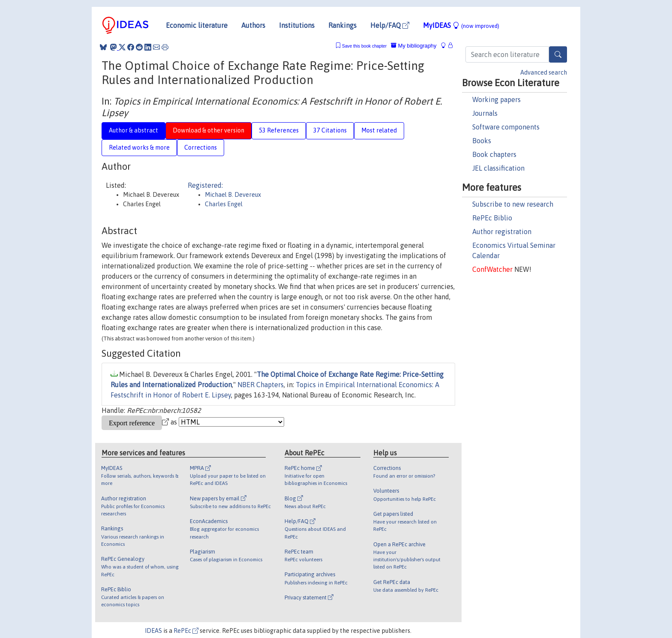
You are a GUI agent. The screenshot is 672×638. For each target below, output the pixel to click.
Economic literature (197, 25)
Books (482, 141)
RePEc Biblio (492, 218)
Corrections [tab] (201, 147)
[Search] (558, 54)
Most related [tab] (379, 130)
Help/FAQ (390, 25)
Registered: (205, 185)
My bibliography (414, 46)
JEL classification (498, 168)
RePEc (186, 631)
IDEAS (153, 631)
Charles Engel (224, 204)
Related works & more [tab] (139, 147)
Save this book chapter (364, 46)
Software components (506, 127)
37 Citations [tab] (330, 130)
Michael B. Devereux (233, 195)
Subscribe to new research (513, 204)
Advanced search (544, 72)
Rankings (342, 25)
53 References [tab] (279, 130)
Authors (253, 25)
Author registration (502, 232)
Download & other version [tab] (208, 130)
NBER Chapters (261, 385)
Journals (485, 113)
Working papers (496, 99)
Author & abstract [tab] (133, 130)
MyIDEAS (461, 25)
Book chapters (494, 154)
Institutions (297, 25)
